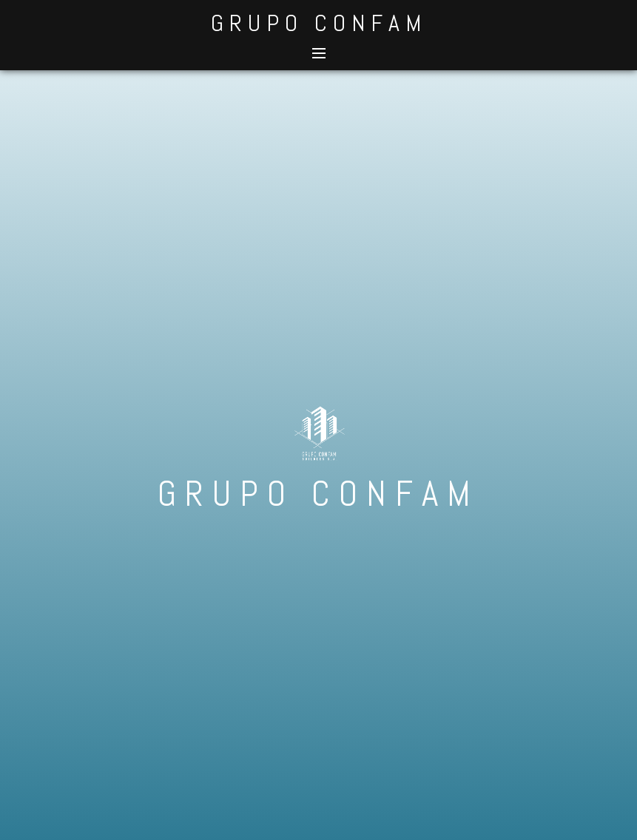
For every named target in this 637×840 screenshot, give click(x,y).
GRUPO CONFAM (319, 23)
